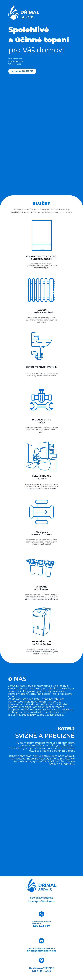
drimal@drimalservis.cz (41, 951)
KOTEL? (63, 728)
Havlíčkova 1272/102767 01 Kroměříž (41, 970)
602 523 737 (41, 926)
